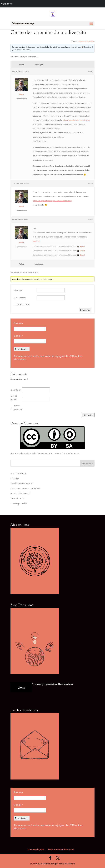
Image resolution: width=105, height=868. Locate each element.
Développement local (20, 483)
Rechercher (87, 464)
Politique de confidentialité (61, 849)
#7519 (90, 183)
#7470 (90, 71)
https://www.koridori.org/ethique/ (76, 120)
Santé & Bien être (19, 493)
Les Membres (66, 684)
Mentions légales (36, 849)
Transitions (16, 498)
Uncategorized (18, 503)
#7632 (90, 219)
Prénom (18, 323)
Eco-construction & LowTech (24, 488)
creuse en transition (87, 41)
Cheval (14, 478)
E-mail (18, 336)
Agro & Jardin (17, 473)
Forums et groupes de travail (45, 684)
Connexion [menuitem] (7, 4)
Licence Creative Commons (67, 453)
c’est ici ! (36, 241)
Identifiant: (18, 290)
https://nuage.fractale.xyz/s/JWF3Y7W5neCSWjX (53, 201)
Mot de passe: (20, 298)
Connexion (85, 310)
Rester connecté (23, 304)
